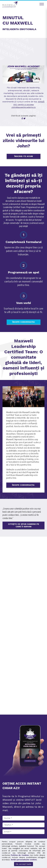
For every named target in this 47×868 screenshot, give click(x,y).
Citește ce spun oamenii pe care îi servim (24, 525)
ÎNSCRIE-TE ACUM (24, 156)
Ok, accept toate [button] (23, 864)
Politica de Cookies (20, 855)
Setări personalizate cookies (24, 860)
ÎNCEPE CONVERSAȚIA (23, 322)
